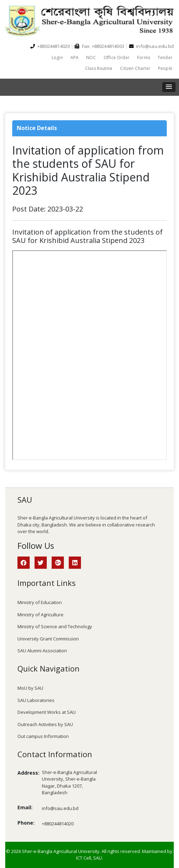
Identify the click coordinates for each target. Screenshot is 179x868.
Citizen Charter (135, 68)
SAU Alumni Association (42, 651)
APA (75, 58)
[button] (169, 87)
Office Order (117, 58)
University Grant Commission (48, 639)
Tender (165, 58)
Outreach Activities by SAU (45, 724)
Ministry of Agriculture (40, 615)
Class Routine (99, 68)
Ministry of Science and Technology (55, 626)
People (165, 68)
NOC (91, 58)
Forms (144, 58)
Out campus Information (43, 736)
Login (57, 58)
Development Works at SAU (47, 712)
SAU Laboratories (36, 700)
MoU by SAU (30, 688)
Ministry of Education (40, 602)
